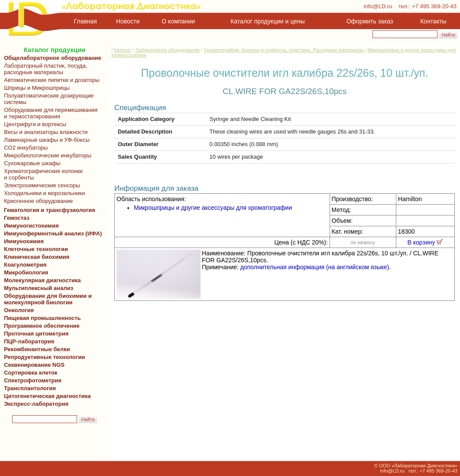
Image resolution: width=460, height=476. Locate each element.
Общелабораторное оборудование (51, 58)
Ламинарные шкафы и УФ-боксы (45, 140)
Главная (85, 21)
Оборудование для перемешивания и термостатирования (49, 113)
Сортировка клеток (29, 373)
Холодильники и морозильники (43, 193)
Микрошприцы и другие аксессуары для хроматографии (213, 208)
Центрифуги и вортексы (34, 124)
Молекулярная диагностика (41, 280)
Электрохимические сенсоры (40, 185)
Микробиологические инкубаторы (46, 155)
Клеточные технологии (34, 249)
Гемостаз (17, 218)
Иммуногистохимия (30, 226)
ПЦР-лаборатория (28, 341)
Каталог (123, 50)
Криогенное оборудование (37, 201)
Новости (128, 21)
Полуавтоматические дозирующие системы (47, 99)
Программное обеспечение (42, 326)
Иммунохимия (24, 241)
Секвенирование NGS (33, 365)
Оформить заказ (370, 21)
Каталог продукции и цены (267, 21)
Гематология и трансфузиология (48, 210)
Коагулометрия (25, 265)
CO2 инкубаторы (24, 148)
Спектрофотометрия (33, 380)
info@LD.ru (378, 6)
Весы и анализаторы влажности (44, 132)
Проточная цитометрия (35, 334)
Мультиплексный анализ (39, 288)
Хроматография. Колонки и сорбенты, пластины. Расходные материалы (284, 50)
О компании (177, 21)
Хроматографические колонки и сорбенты (42, 174)
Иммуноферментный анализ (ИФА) (51, 233)
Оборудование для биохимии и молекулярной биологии (46, 299)
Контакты (433, 21)
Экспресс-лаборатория (36, 404)
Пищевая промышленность (42, 318)
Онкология (19, 310)
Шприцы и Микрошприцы (35, 88)
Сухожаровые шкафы (31, 163)
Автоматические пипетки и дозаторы (50, 80)
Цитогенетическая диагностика (46, 396)
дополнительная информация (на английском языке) (315, 267)
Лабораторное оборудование (167, 50)
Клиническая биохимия (35, 257)
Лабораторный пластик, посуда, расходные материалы (44, 69)
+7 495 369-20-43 (434, 6)
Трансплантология (28, 388)
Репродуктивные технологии (43, 357)
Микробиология (26, 272)
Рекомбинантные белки (36, 349)
